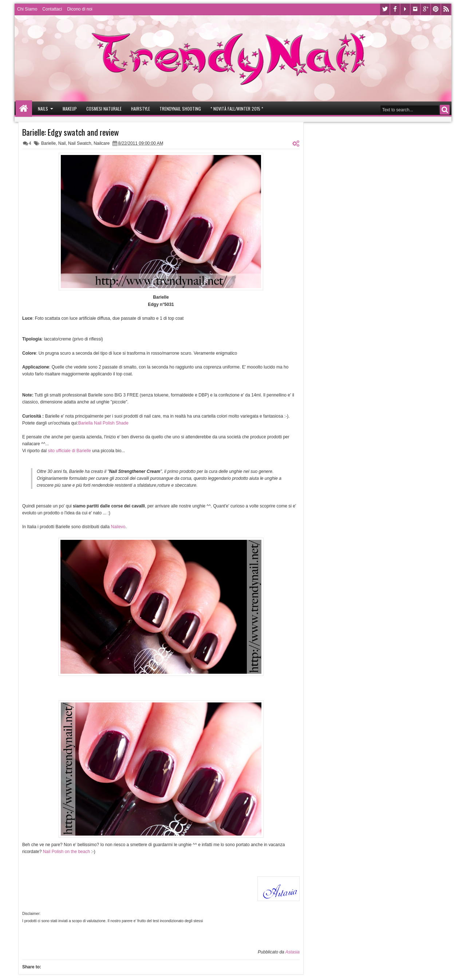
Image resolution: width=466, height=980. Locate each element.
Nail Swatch (80, 143)
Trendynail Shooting (180, 109)
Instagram (415, 9)
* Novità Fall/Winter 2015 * (237, 109)
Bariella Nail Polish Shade (103, 423)
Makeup (70, 109)
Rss (446, 9)
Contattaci (52, 9)
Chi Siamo (27, 9)
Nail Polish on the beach (66, 852)
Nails (43, 109)
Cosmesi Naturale (104, 109)
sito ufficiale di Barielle (70, 451)
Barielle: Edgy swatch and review (70, 132)
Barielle (48, 143)
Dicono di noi (80, 9)
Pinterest (436, 9)
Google (426, 9)
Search (445, 110)
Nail (62, 143)
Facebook (395, 9)
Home (24, 109)
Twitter (385, 9)
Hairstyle (141, 109)
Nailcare (102, 143)
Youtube (405, 9)
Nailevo (118, 527)
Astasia (293, 952)
